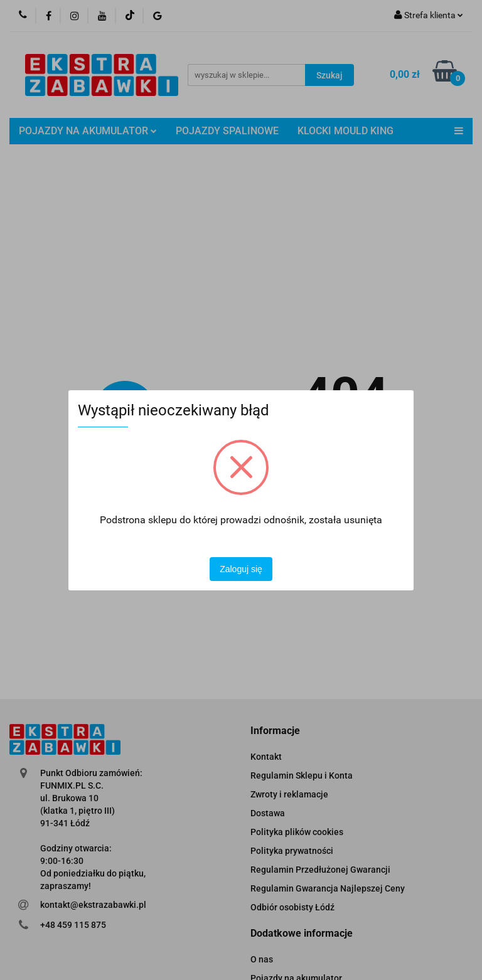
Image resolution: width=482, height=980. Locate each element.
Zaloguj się (241, 569)
